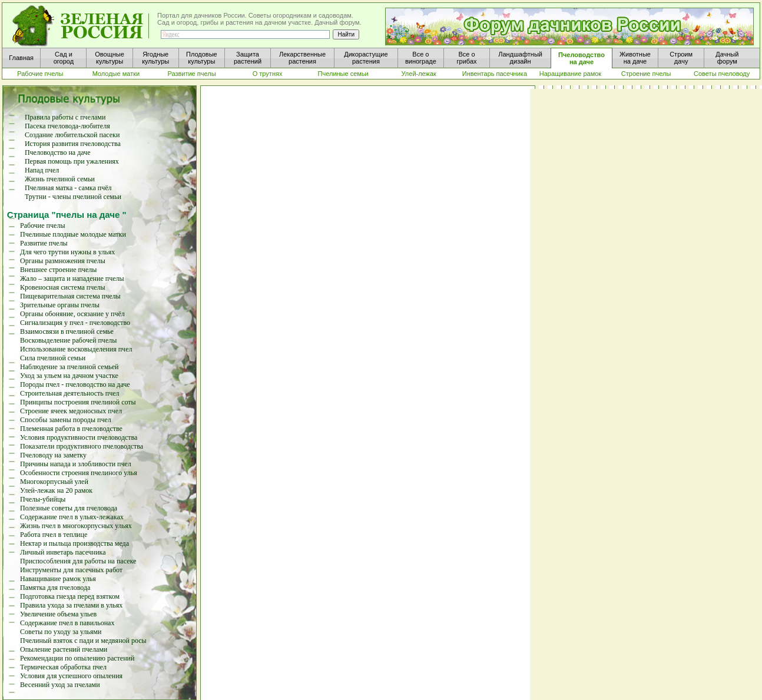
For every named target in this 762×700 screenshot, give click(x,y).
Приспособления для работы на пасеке (78, 561)
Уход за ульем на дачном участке (69, 376)
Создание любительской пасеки (72, 135)
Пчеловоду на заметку (53, 455)
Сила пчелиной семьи (53, 358)
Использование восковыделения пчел (76, 349)
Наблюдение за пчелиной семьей (69, 367)
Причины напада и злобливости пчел (76, 464)
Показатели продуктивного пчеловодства (82, 446)
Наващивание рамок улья (58, 579)
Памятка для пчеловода (55, 588)
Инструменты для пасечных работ (71, 570)
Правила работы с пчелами (65, 117)
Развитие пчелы (44, 243)
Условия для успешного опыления (71, 676)
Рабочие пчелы (42, 225)
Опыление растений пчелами (64, 649)
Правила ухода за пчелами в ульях (71, 605)
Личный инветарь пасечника (63, 552)
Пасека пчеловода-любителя (67, 126)
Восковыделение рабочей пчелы (68, 340)
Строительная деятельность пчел (69, 393)
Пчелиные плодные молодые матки (73, 234)
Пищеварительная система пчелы (70, 296)
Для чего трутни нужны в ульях (67, 252)
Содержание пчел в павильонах (67, 623)
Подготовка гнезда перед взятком (70, 596)
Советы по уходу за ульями (61, 632)
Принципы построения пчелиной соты (78, 402)
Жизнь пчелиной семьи (60, 179)
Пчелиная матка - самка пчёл (68, 188)
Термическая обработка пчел (63, 667)
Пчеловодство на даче (58, 152)
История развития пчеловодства (73, 144)
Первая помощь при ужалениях (72, 161)
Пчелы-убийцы (43, 499)
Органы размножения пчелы (63, 261)
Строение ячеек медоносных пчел (71, 411)
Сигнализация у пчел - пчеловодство (75, 323)
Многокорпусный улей (54, 482)
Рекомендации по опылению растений (77, 658)
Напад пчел (42, 170)
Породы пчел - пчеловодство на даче (75, 384)
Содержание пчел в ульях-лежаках (72, 517)
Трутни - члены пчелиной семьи (73, 197)
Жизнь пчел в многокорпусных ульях (76, 526)
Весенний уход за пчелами (60, 685)
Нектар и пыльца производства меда (74, 543)
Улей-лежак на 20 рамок (56, 490)
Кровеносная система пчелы (63, 287)
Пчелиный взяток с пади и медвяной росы (83, 641)
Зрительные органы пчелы (60, 305)
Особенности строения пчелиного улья (79, 473)
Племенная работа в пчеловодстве (71, 429)
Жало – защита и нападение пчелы (72, 278)
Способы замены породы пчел (66, 420)
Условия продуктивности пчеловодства (79, 437)
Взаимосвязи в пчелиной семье (67, 331)
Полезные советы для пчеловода (69, 508)
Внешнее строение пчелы (58, 270)
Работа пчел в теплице (54, 535)
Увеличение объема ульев (58, 614)
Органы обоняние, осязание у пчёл (72, 314)
